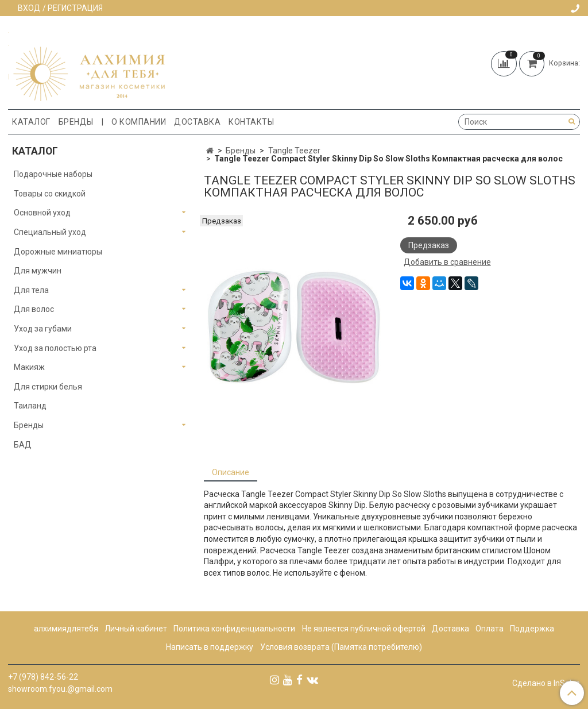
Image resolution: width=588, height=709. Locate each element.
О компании (139, 122)
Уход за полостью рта (55, 348)
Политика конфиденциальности (234, 629)
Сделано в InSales (546, 683)
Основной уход (42, 213)
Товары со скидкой (50, 194)
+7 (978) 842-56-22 (43, 677)
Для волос (34, 309)
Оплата (490, 629)
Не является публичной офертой (364, 629)
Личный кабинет (136, 629)
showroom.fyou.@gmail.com (60, 689)
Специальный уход (50, 232)
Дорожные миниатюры (58, 252)
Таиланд (30, 406)
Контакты (251, 122)
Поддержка (532, 629)
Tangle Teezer (294, 151)
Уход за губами (43, 329)
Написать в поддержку (210, 647)
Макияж (29, 367)
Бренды (76, 122)
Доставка (197, 122)
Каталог (31, 122)
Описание (231, 472)
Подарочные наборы (53, 174)
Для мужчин (38, 271)
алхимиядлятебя (66, 629)
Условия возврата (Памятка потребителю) (341, 647)
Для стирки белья (48, 387)
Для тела (31, 290)
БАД (23, 445)
